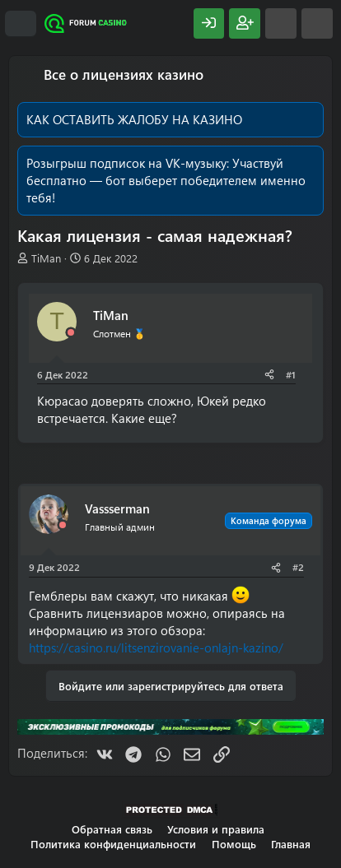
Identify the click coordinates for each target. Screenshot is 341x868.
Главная (291, 844)
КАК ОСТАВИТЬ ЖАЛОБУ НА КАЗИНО (134, 119)
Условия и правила (216, 829)
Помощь (234, 844)
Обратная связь (112, 829)
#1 (291, 374)
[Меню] (21, 24)
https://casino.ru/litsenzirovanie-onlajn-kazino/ (156, 648)
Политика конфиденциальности (113, 844)
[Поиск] (317, 23)
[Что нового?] (281, 23)
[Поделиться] (269, 375)
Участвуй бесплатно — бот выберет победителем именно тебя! (166, 180)
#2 (298, 567)
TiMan (46, 258)
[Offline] (71, 333)
